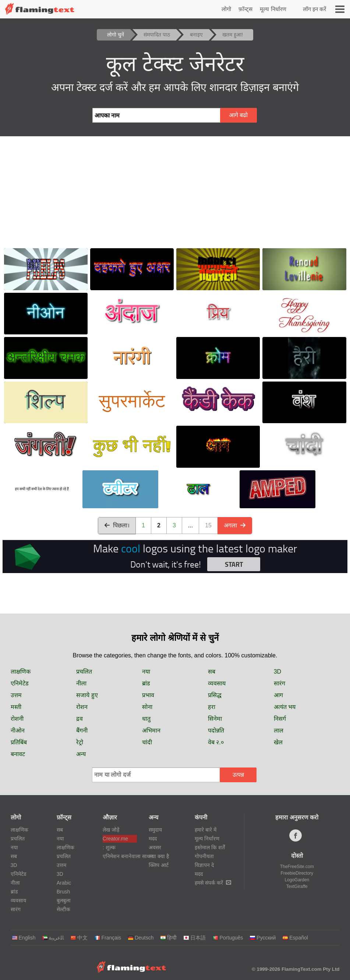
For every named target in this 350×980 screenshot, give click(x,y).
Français (108, 938)
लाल (279, 730)
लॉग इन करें (314, 9)
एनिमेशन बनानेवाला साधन (120, 856)
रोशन (82, 707)
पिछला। (117, 525)
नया (146, 672)
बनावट (18, 754)
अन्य (81, 754)
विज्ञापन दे (204, 865)
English (24, 938)
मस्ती (16, 707)
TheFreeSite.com (297, 867)
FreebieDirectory (297, 873)
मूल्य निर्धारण (273, 9)
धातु (146, 719)
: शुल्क (109, 847)
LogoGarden (297, 880)
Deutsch (141, 938)
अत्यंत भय (285, 707)
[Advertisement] (175, 192)
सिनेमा (215, 719)
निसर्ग (280, 719)
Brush (63, 892)
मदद (153, 839)
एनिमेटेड (20, 683)
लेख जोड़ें (111, 830)
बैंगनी (82, 730)
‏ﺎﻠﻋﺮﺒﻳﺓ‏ (53, 938)
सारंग (280, 683)
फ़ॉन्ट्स (245, 9)
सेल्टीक (63, 909)
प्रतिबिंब (19, 742)
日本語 (195, 938)
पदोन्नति (216, 730)
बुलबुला (64, 900)
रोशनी (17, 719)
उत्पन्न (238, 775)
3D (277, 672)
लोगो (226, 9)
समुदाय (155, 830)
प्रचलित (84, 672)
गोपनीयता (204, 856)
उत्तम (16, 695)
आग (278, 695)
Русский (263, 938)
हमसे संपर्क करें (213, 883)
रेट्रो (80, 742)
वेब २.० (216, 742)
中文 (79, 938)
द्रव (79, 719)
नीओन (18, 730)
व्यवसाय (217, 683)
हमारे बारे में (206, 830)
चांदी (147, 742)
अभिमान (151, 730)
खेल (278, 742)
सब (212, 672)
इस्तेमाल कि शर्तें (210, 847)
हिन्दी (168, 938)
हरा (212, 707)
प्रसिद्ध (215, 695)
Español (295, 938)
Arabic (64, 883)
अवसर (155, 847)
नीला (81, 683)
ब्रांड (146, 683)
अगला (235, 525)
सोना (147, 707)
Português (228, 938)
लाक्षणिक (21, 672)
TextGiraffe (297, 886)
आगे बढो (238, 115)
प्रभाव (148, 695)
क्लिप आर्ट (159, 865)
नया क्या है (159, 856)
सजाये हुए (87, 695)
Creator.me (115, 839)
